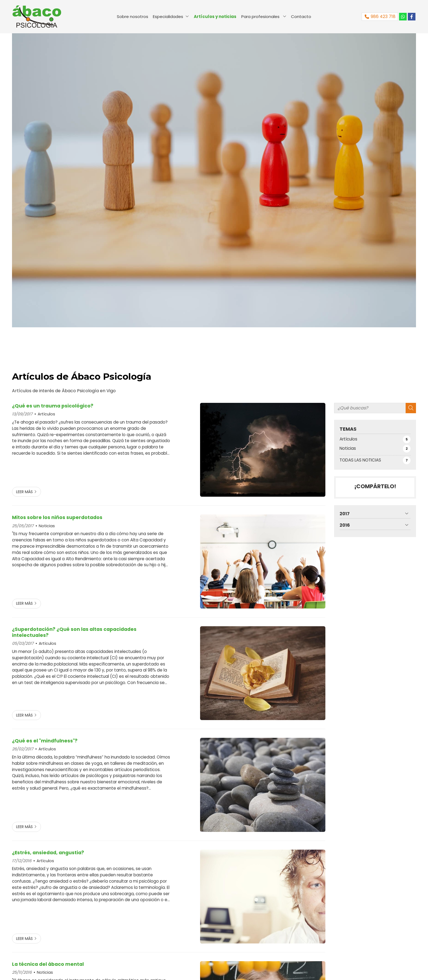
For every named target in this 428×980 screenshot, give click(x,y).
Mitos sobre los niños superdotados (57, 517)
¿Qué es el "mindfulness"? (45, 741)
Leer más (24, 492)
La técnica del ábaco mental (48, 964)
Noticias (47, 526)
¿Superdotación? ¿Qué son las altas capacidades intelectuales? (74, 632)
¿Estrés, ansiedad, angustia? (48, 853)
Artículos (46, 414)
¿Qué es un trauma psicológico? (53, 406)
